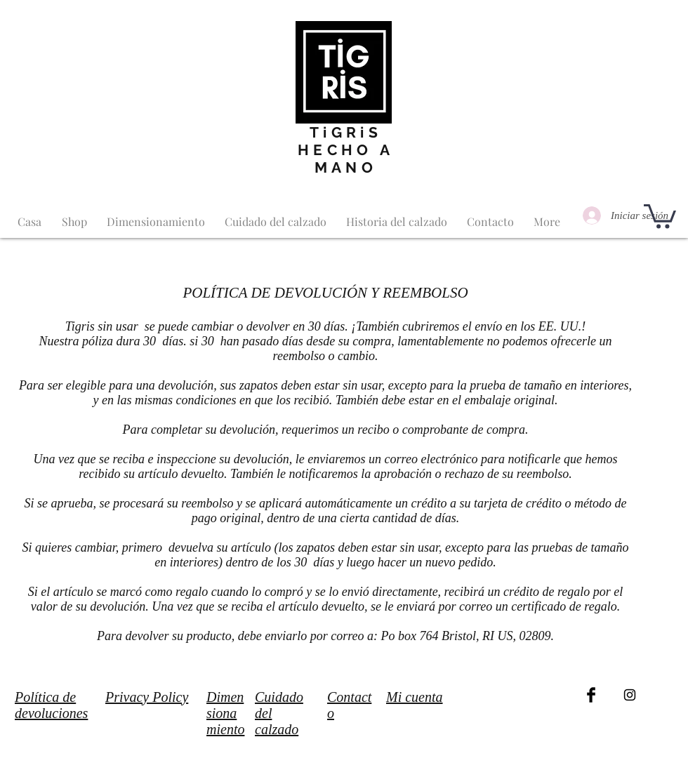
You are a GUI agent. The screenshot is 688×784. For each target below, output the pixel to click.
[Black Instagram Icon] (630, 695)
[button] (660, 215)
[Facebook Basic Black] (591, 695)
